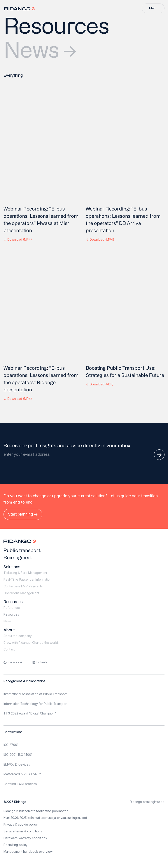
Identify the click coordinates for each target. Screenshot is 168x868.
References (12, 608)
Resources (13, 602)
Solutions (12, 567)
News (40, 49)
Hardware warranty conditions (25, 838)
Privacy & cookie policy (21, 824)
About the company (18, 636)
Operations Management (21, 593)
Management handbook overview (28, 852)
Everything (13, 75)
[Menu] (153, 8)
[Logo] (20, 9)
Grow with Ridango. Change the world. (31, 643)
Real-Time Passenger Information (27, 579)
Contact (9, 649)
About (9, 630)
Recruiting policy (16, 845)
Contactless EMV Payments (23, 586)
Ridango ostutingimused (147, 802)
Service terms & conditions (23, 831)
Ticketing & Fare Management (25, 573)
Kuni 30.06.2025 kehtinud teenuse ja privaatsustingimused (45, 818)
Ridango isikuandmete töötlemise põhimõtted (36, 811)
